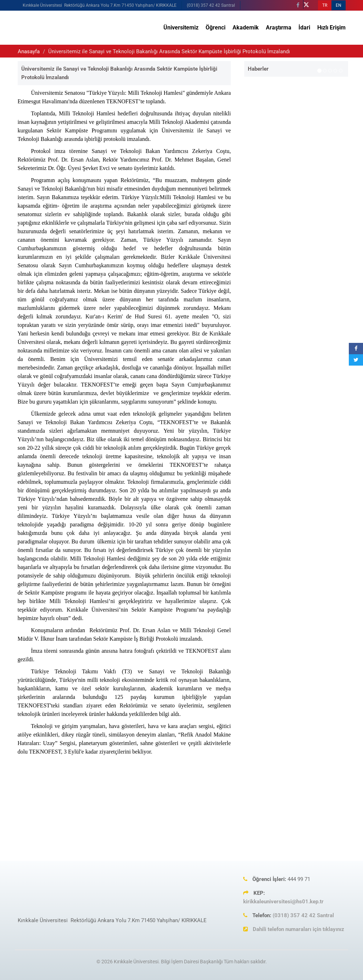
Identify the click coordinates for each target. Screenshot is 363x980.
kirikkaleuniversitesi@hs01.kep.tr (283, 902)
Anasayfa (29, 51)
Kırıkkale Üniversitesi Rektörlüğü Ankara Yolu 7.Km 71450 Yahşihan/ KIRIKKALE (100, 5)
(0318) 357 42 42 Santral (211, 5)
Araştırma (279, 28)
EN (339, 5)
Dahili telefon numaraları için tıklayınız (298, 929)
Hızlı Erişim (331, 28)
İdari (304, 28)
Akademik (246, 28)
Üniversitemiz (181, 28)
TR (325, 5)
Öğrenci (216, 28)
